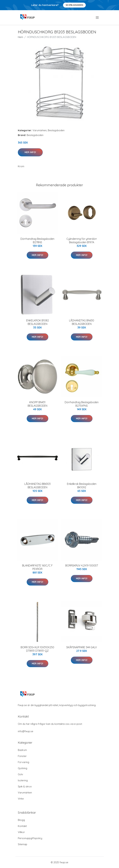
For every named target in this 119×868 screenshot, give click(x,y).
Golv (20, 774)
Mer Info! (30, 152)
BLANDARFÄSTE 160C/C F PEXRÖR (37, 567)
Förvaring (23, 762)
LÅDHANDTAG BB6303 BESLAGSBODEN (37, 486)
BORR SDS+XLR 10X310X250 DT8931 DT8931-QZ (37, 649)
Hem (20, 37)
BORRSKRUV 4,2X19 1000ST (82, 565)
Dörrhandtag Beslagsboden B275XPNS (82, 404)
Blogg (21, 820)
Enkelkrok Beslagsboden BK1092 (82, 486)
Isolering (23, 780)
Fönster (22, 756)
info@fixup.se (26, 731)
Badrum (22, 750)
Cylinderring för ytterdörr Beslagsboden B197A (82, 241)
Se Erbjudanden (74, 5)
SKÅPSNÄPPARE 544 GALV (82, 647)
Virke (21, 799)
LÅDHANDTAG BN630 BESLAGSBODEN (82, 322)
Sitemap (23, 844)
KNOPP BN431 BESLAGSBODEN (37, 404)
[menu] (97, 18)
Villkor (21, 832)
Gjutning (23, 768)
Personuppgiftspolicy (30, 838)
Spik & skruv (25, 786)
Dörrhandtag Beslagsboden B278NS (37, 241)
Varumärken (40, 130)
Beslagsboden (56, 130)
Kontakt (22, 826)
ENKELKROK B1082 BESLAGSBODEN (37, 322)
